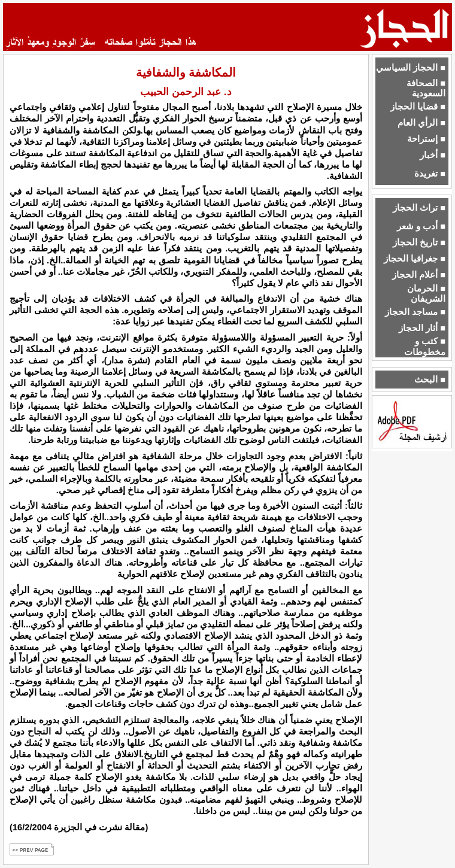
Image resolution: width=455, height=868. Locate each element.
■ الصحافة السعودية (426, 88)
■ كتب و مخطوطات (425, 346)
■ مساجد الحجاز (415, 312)
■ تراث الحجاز (419, 208)
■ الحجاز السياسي (411, 68)
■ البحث (430, 380)
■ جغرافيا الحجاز (415, 259)
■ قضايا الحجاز (418, 107)
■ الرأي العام (421, 123)
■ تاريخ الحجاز (419, 242)
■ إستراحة (426, 139)
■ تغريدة (430, 174)
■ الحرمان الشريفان (426, 294)
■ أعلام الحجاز (419, 275)
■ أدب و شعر (421, 226)
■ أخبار (433, 155)
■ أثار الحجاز (422, 328)
